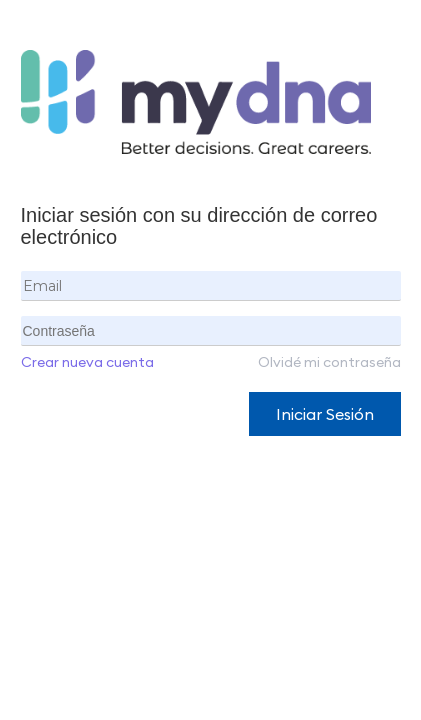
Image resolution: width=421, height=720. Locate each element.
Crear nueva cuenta (87, 362)
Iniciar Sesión (325, 414)
